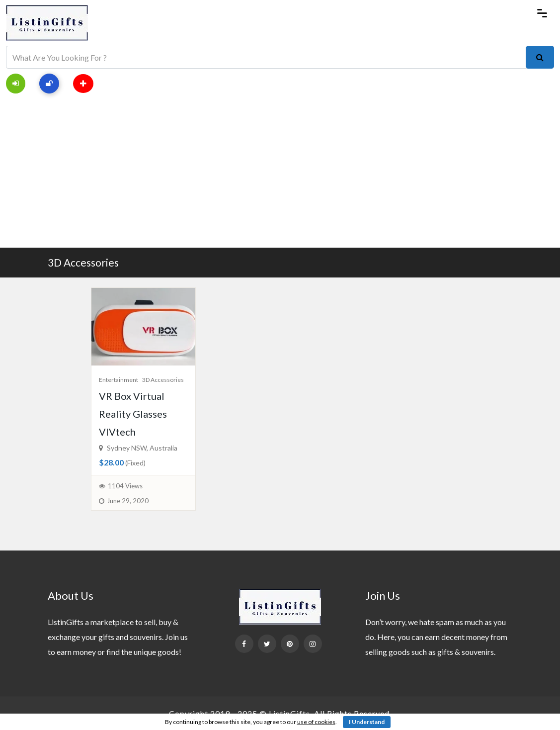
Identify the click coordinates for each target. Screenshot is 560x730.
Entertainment (119, 380)
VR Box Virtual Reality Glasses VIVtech (133, 414)
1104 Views (125, 486)
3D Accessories (83, 262)
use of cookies (316, 722)
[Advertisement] (280, 173)
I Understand (367, 722)
